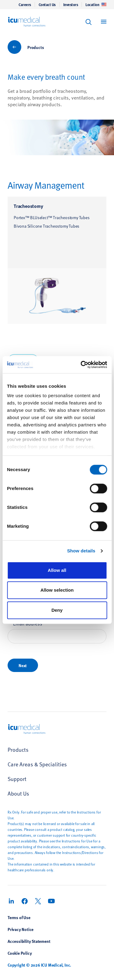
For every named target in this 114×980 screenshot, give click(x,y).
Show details (81, 551)
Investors (71, 5)
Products (36, 47)
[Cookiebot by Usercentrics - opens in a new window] (81, 365)
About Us (18, 793)
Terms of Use (19, 917)
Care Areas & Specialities (37, 764)
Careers (25, 5)
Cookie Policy (20, 953)
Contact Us (47, 5)
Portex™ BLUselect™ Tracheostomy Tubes (52, 217)
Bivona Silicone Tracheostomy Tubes (47, 226)
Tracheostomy (28, 206)
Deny (57, 610)
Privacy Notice (21, 929)
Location (96, 5)
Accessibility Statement (29, 941)
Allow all (57, 570)
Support (17, 779)
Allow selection (57, 590)
